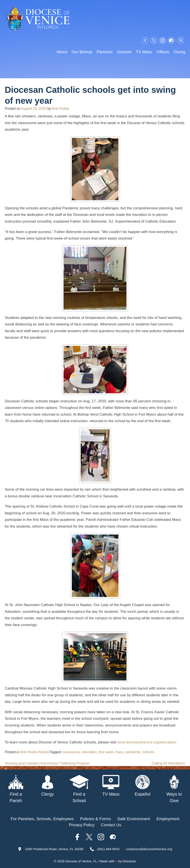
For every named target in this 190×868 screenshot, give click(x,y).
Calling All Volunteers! (168, 763)
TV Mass (144, 52)
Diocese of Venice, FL (81, 861)
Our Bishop (82, 52)
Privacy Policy (82, 825)
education (89, 752)
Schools (124, 52)
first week (106, 752)
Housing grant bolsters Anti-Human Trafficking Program (47, 763)
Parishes (105, 52)
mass (120, 752)
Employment (168, 819)
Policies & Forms (96, 819)
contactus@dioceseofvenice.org (149, 849)
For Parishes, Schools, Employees (42, 819)
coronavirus (71, 752)
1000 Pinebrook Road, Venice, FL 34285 (54, 849)
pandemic (133, 752)
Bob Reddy (61, 109)
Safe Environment (134, 819)
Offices (163, 52)
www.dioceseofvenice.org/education (147, 742)
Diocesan (129, 861)
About (62, 52)
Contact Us (111, 825)
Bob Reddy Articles (35, 752)
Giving (179, 52)
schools (148, 752)
